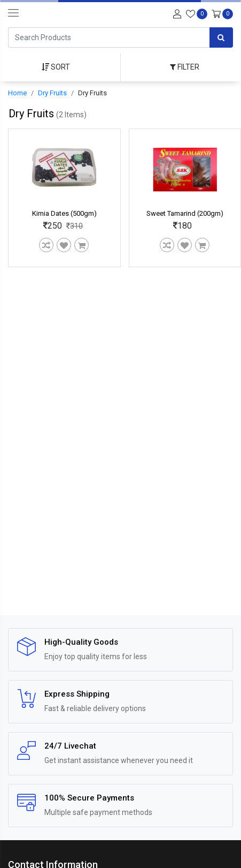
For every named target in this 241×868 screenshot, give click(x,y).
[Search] (109, 37)
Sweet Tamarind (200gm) (185, 213)
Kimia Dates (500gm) (64, 213)
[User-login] (176, 13)
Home (17, 93)
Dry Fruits (52, 93)
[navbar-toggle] (13, 13)
